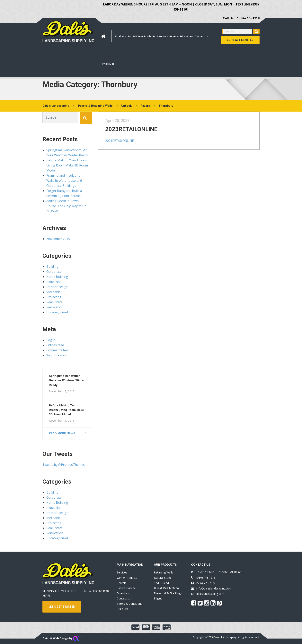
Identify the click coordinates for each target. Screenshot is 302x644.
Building (52, 267)
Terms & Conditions (129, 604)
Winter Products (127, 578)
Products (120, 36)
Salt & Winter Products (141, 36)
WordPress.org (57, 355)
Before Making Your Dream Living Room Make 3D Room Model (67, 165)
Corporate (54, 272)
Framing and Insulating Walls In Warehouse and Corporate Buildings (64, 181)
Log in (51, 340)
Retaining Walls (164, 572)
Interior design (57, 287)
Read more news (62, 433)
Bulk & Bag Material (167, 588)
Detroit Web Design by (61, 638)
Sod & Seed (161, 583)
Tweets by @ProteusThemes (64, 465)
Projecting (54, 297)
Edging (158, 598)
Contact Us (201, 36)
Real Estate (54, 302)
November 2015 (58, 239)
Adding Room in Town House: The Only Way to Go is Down (66, 206)
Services (162, 36)
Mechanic (53, 292)
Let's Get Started (240, 40)
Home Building (57, 277)
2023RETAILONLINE (137, 133)
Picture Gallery (126, 588)
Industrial (53, 282)
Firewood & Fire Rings (168, 593)
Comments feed (58, 350)
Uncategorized (57, 312)
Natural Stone (163, 578)
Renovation (55, 307)
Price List (108, 64)
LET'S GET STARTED (62, 607)
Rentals (174, 36)
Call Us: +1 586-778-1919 (241, 18)
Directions (187, 36)
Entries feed (55, 345)
